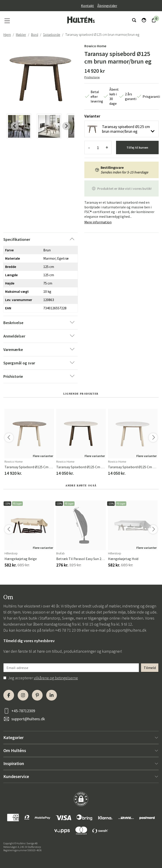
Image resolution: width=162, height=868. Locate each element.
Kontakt (87, 6)
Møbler (21, 34)
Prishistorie (92, 77)
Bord (35, 34)
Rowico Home (95, 46)
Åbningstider (107, 6)
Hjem (7, 34)
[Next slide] (66, 126)
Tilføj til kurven (137, 148)
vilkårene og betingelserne (56, 678)
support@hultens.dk (129, 630)
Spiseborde (52, 34)
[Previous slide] (15, 126)
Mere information (98, 222)
